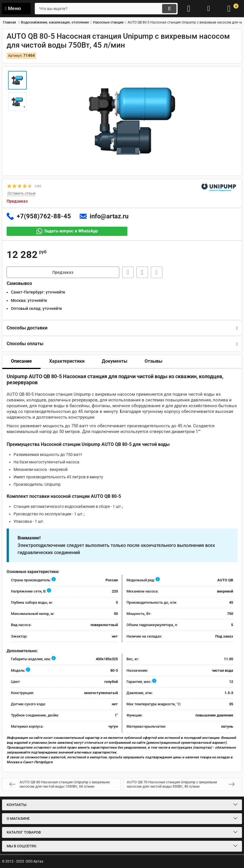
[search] (106, 9)
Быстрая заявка (128, 272)
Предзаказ (63, 272)
